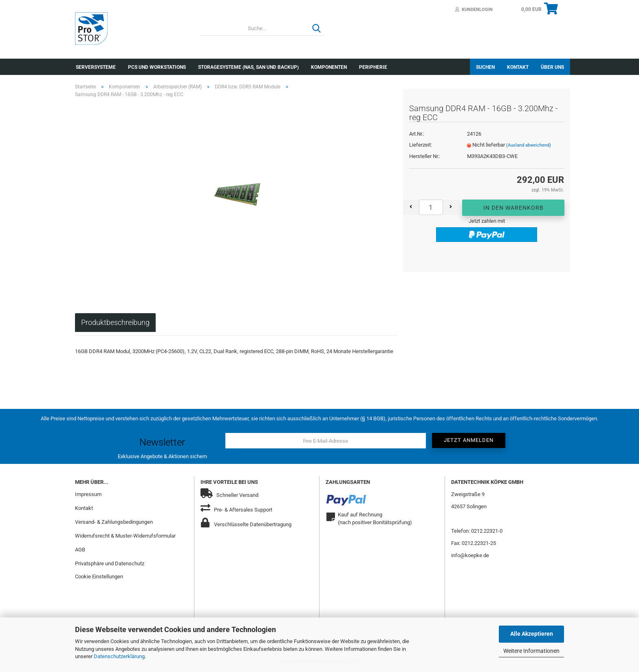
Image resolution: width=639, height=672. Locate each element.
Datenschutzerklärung (119, 656)
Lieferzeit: (421, 145)
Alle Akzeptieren (532, 634)
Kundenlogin (474, 10)
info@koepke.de (470, 555)
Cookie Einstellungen (99, 576)
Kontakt (518, 67)
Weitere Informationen (531, 651)
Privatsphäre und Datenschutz (110, 563)
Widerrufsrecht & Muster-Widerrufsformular (125, 536)
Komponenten (329, 67)
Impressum (88, 494)
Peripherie (373, 67)
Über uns (552, 67)
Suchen (485, 67)
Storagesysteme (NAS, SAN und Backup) (248, 67)
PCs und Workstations (157, 67)
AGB (80, 550)
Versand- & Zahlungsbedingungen (114, 522)
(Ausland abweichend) (529, 145)
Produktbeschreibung (115, 322)
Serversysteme (96, 67)
